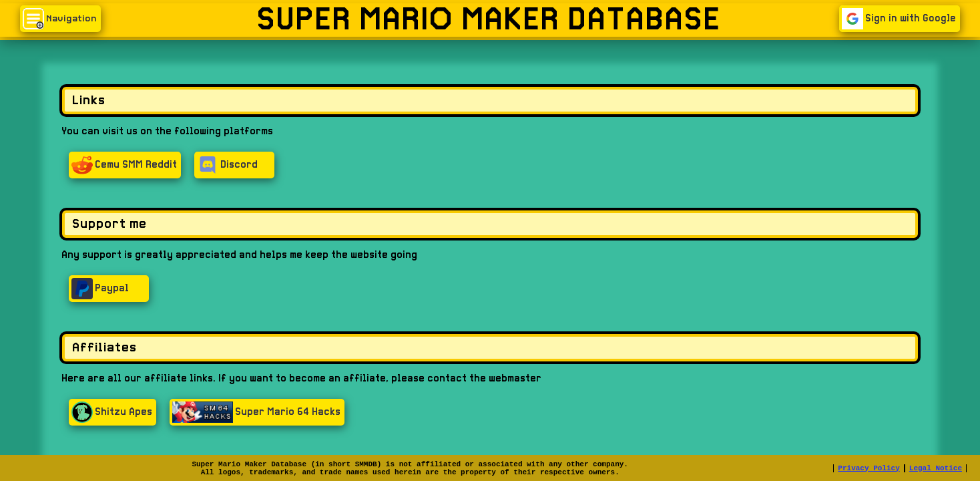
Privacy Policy (869, 468)
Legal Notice (936, 468)
